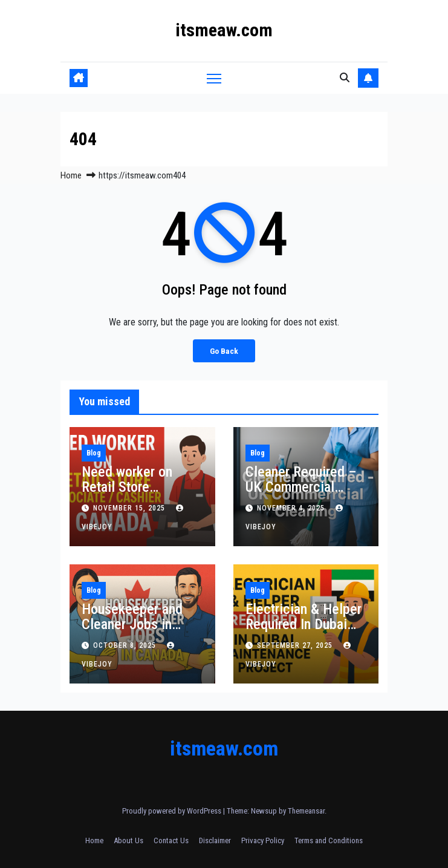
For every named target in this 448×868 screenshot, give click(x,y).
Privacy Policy (263, 840)
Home (71, 175)
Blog (94, 453)
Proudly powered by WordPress (173, 811)
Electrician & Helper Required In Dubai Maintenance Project (306, 624)
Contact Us (171, 840)
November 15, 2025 (130, 508)
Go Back (224, 351)
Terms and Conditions (329, 840)
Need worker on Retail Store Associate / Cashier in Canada (138, 494)
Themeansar (306, 811)
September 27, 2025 (296, 645)
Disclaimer (215, 840)
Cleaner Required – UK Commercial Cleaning (301, 487)
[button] (345, 78)
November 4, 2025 (292, 508)
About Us (128, 840)
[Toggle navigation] (214, 78)
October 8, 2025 (126, 645)
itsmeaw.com (224, 30)
